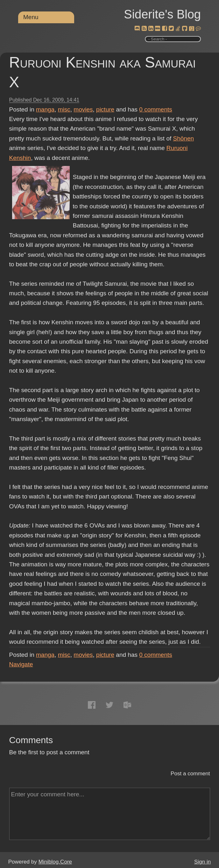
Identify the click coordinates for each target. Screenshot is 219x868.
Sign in (202, 862)
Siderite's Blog (162, 14)
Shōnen (184, 138)
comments (156, 109)
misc (64, 109)
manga (45, 109)
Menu (31, 17)
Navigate (21, 664)
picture (105, 109)
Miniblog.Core (55, 862)
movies (83, 109)
